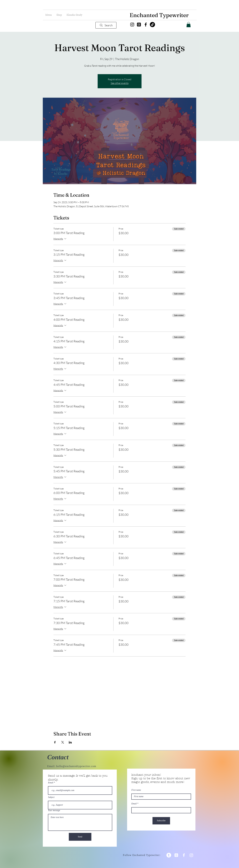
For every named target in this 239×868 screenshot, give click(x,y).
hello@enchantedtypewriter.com (76, 766)
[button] (49, 15)
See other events (120, 83)
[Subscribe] (161, 821)
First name (136, 790)
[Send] (80, 837)
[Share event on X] (63, 742)
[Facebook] (146, 25)
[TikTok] (152, 25)
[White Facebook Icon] (184, 855)
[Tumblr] (169, 855)
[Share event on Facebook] (55, 742)
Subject (51, 797)
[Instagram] (132, 25)
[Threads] (139, 25)
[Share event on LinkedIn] (70, 742)
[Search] (106, 25)
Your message (54, 810)
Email (51, 783)
